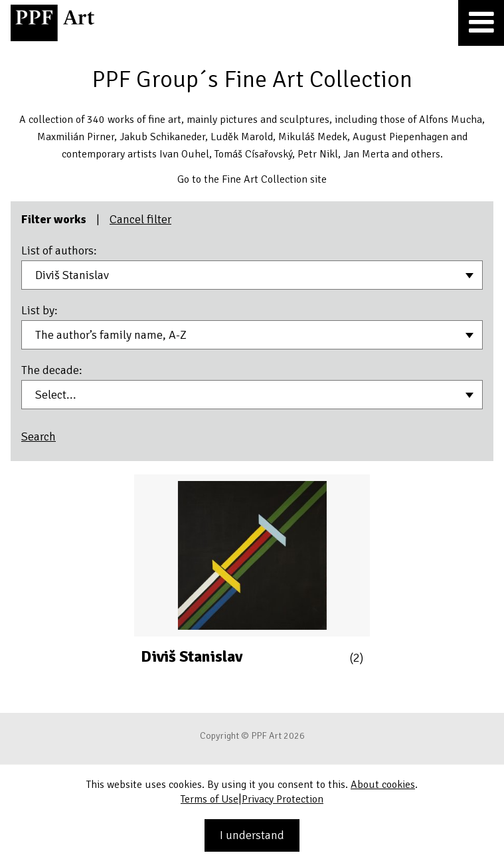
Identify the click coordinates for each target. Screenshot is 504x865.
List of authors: (59, 250)
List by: (40, 310)
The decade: (52, 370)
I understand (252, 835)
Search (39, 436)
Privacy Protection (283, 799)
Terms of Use (210, 799)
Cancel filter (140, 219)
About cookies (383, 785)
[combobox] (252, 275)
